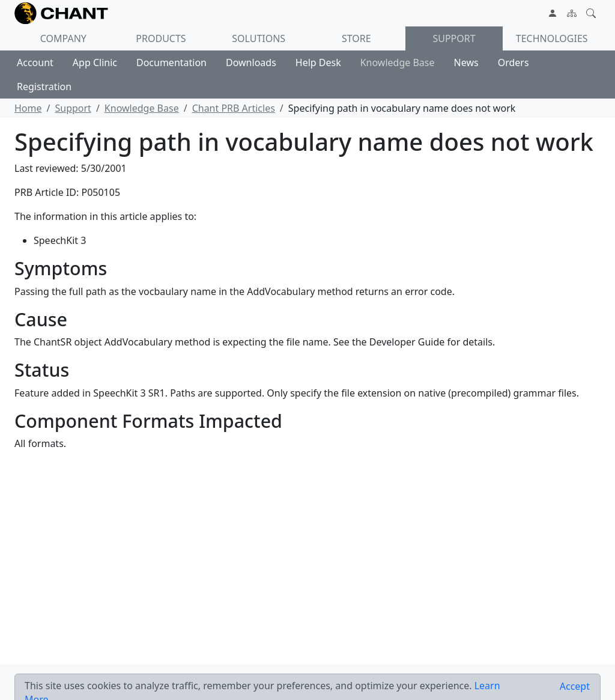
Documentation (171, 62)
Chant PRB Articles (234, 108)
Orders (514, 62)
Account (35, 62)
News (466, 62)
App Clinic (95, 62)
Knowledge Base (398, 62)
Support (454, 38)
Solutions (259, 38)
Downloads (251, 62)
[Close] (575, 686)
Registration (44, 87)
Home (28, 108)
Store (356, 38)
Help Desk (318, 62)
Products (161, 38)
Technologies (552, 38)
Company (63, 38)
